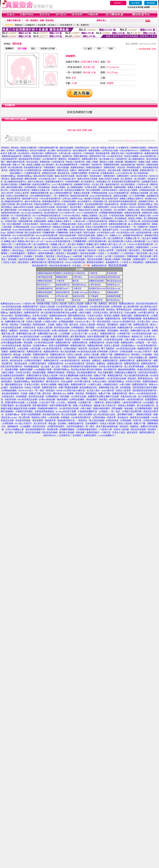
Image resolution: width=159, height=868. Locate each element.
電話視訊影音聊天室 (42, 156)
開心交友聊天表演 (110, 199)
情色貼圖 (119, 162)
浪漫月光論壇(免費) (68, 235)
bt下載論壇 (94, 296)
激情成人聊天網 (107, 148)
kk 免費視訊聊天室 (33, 170)
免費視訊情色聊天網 (10, 213)
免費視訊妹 (45, 162)
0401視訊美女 (24, 153)
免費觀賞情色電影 (111, 165)
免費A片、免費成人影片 (22, 218)
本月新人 (52, 25)
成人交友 (103, 216)
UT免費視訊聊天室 (32, 173)
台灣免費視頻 (30, 187)
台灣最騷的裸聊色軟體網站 (111, 213)
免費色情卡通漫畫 (130, 170)
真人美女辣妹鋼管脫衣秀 (67, 165)
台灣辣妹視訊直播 (147, 190)
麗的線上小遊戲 (107, 162)
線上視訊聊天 (48, 165)
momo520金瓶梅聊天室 (119, 193)
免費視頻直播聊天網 (39, 193)
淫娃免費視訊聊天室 (33, 167)
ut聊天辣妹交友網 (45, 277)
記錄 (90, 130)
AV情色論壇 (89, 153)
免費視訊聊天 (110, 167)
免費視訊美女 (43, 296)
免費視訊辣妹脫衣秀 (46, 273)
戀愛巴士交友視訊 (64, 273)
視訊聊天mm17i (63, 289)
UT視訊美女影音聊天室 (19, 190)
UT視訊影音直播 (116, 216)
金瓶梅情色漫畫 (114, 296)
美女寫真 (41, 300)
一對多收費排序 (65, 25)
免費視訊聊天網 (151, 153)
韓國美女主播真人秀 (40, 190)
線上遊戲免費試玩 (137, 159)
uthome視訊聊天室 (148, 156)
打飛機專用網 (25, 184)
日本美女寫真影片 (110, 190)
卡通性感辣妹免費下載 (48, 148)
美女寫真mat (94, 292)
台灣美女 (11, 150)
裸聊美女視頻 (76, 218)
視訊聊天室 (67, 156)
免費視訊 (27, 156)
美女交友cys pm (114, 289)
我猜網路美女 (131, 162)
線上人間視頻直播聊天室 (61, 193)
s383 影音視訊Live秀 (106, 233)
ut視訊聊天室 (121, 159)
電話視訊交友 (64, 173)
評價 (84, 130)
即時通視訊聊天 (134, 167)
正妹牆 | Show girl (80, 292)
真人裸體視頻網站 (75, 187)
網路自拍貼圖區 (67, 148)
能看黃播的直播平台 (54, 182)
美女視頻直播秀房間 (94, 204)
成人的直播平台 (88, 182)
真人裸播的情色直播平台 (15, 182)
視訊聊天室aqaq (80, 285)
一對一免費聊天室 (61, 196)
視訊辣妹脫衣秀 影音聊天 (30, 159)
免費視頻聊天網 (105, 187)
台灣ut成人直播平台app (72, 199)
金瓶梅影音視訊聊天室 (133, 235)
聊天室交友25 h (44, 285)
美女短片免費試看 (38, 150)
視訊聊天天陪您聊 (9, 184)
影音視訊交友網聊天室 (75, 190)
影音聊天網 (94, 173)
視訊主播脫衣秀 (80, 150)
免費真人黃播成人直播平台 (139, 187)
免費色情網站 (94, 150)
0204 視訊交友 (79, 273)
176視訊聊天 (85, 165)
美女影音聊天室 (51, 213)
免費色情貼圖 (49, 170)
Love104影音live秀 (124, 173)
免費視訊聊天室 (16, 170)
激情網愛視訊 (22, 150)
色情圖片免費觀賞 (79, 173)
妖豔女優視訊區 (81, 156)
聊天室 (76, 281)
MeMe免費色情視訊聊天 (40, 196)
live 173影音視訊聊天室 (21, 216)
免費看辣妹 (145, 150)
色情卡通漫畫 (63, 167)
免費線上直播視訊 (90, 216)
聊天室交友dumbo (114, 281)
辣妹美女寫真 (79, 296)
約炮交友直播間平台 (41, 184)
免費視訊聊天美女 (90, 159)
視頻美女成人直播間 (128, 190)
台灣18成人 (78, 277)
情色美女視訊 (37, 153)
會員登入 (118, 3)
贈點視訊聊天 (84, 170)
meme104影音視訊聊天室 (101, 196)
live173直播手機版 (137, 196)
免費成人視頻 (133, 210)
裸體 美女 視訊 (118, 153)
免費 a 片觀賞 (92, 162)
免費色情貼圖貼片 (94, 167)
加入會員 (135, 3)
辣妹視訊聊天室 (112, 184)
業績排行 (19, 25)
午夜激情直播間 (72, 182)
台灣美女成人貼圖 (110, 150)
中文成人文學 (98, 184)
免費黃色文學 (131, 216)
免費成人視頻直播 (81, 193)
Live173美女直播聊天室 (62, 184)
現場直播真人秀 (103, 182)
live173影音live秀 (67, 213)
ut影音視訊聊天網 (143, 233)
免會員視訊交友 (82, 148)
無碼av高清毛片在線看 (43, 176)
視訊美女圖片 (82, 176)
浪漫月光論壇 (76, 233)
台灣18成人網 (65, 153)
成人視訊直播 (78, 227)
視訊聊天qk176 (113, 285)
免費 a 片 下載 (19, 165)
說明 (154, 49)
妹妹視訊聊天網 (128, 165)
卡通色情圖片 (49, 167)
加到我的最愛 (145, 49)
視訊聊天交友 (151, 199)
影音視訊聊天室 (64, 150)
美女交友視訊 (32, 162)
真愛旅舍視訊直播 (132, 213)
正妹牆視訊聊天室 (45, 289)
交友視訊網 (112, 273)
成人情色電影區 (128, 184)
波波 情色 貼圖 (114, 170)
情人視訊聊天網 (15, 167)
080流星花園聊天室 (134, 153)
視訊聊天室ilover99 (97, 289)
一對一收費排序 (82, 25)
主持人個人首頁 (74, 130)
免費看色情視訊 (78, 167)
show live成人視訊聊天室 (31, 213)
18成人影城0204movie (129, 150)
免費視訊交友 (51, 153)
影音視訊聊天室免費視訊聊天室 (126, 182)
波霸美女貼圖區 (120, 196)
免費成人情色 (145, 216)
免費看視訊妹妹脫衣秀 (12, 156)
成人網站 (51, 150)
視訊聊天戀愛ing (8, 176)
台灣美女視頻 (91, 187)
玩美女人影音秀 (22, 193)
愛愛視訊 (62, 159)
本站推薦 (42, 25)
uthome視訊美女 (99, 170)
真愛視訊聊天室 (147, 170)
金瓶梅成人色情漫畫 (139, 193)
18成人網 (95, 148)
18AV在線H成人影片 (47, 179)
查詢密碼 (151, 3)
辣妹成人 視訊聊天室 (75, 162)
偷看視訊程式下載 (97, 156)
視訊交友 (121, 167)
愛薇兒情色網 (17, 179)
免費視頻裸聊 (120, 187)
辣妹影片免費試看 (28, 148)
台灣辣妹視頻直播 (99, 193)
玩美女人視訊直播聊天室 (17, 196)
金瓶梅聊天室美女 (149, 182)
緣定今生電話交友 (36, 182)
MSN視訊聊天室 (50, 159)
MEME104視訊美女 (139, 176)
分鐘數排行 (30, 25)
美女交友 (77, 300)
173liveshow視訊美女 (71, 216)
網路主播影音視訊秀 (16, 162)
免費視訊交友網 (49, 173)
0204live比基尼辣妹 (97, 277)
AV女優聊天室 (122, 148)
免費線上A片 (102, 235)
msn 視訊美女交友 (115, 156)
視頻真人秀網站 (58, 187)
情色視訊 (5, 148)
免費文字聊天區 (14, 20)
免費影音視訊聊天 (45, 281)
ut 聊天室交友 (95, 285)
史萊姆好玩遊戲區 (138, 148)
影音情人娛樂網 (131, 156)
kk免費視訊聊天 (107, 173)
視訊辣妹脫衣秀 (103, 153)
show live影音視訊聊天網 (23, 235)
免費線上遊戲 (144, 162)
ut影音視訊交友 (113, 277)
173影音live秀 (142, 184)
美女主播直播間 (93, 190)
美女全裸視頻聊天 (149, 210)
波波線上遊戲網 (33, 165)
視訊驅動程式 (74, 159)
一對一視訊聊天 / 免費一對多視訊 (39, 20)
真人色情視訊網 (141, 173)
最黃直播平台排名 (30, 199)
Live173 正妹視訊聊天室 (87, 213)
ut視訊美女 (77, 153)
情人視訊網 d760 (106, 159)
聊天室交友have (114, 300)
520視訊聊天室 (58, 162)
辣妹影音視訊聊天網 (79, 196)
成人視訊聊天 (126, 179)
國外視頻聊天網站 (15, 187)
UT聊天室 (93, 273)
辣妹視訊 (141, 165)
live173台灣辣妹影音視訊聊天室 (46, 216)
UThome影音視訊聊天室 (50, 199)
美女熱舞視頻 (44, 187)
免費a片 (73, 170)
